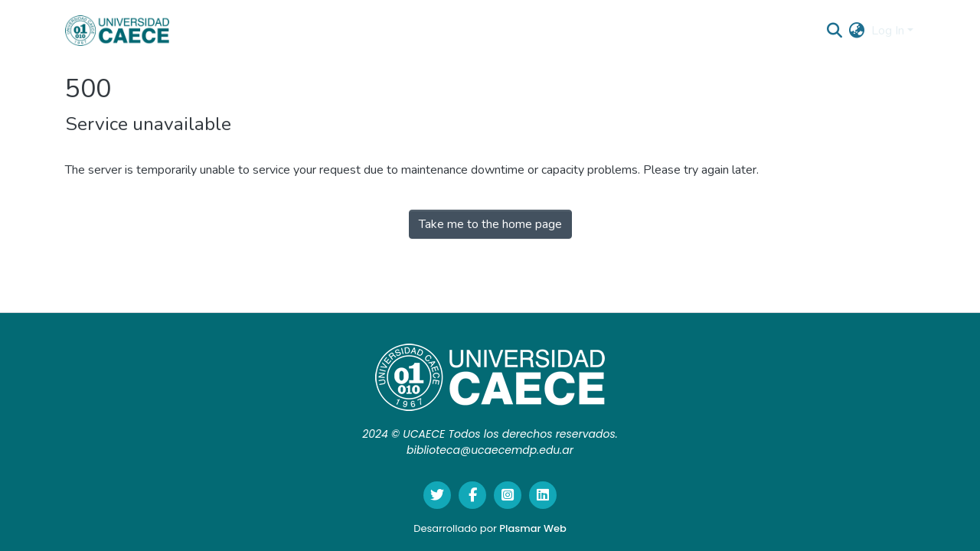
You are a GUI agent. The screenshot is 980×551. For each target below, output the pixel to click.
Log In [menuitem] (888, 31)
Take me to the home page (490, 224)
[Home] (117, 31)
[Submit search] (835, 31)
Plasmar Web (532, 528)
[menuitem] (857, 31)
